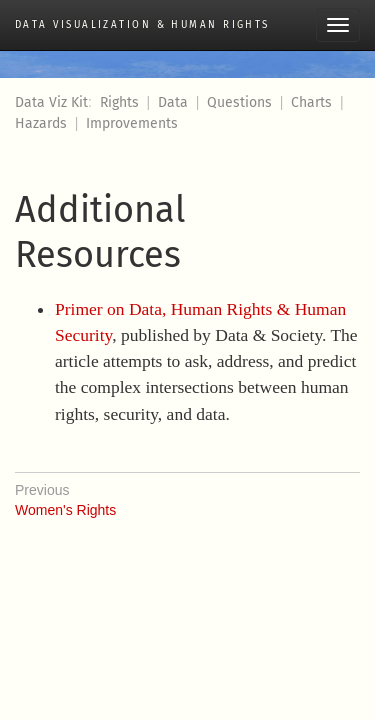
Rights (119, 102)
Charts (311, 102)
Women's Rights (187, 495)
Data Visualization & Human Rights (142, 25)
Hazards (41, 123)
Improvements (132, 123)
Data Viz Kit (51, 102)
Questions (239, 102)
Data (173, 102)
